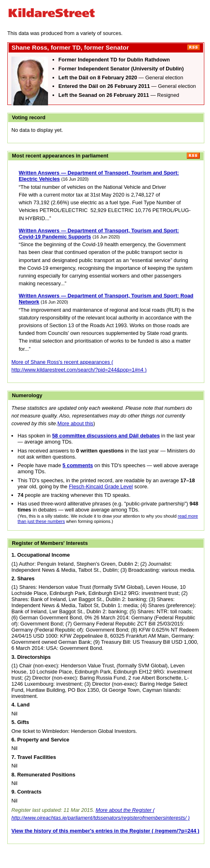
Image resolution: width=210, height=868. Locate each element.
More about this (75, 423)
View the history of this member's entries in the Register (81, 831)
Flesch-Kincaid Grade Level (101, 486)
